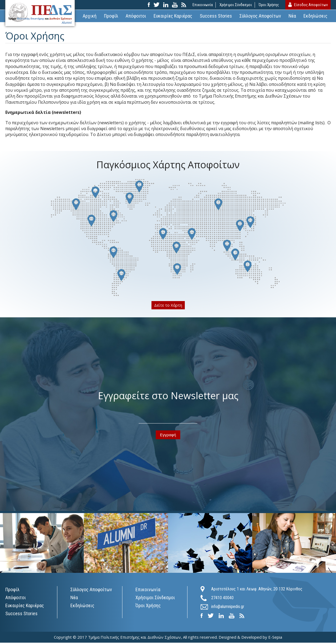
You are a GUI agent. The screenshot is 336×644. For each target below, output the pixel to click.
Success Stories (216, 17)
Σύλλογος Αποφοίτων (260, 17)
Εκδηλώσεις (315, 17)
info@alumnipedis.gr (228, 608)
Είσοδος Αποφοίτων (311, 5)
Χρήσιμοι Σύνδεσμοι (235, 5)
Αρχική (90, 17)
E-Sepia (275, 638)
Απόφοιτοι (136, 17)
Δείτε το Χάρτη (168, 306)
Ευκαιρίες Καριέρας (173, 17)
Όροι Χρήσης (268, 5)
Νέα (292, 17)
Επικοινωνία (202, 5)
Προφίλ (111, 17)
